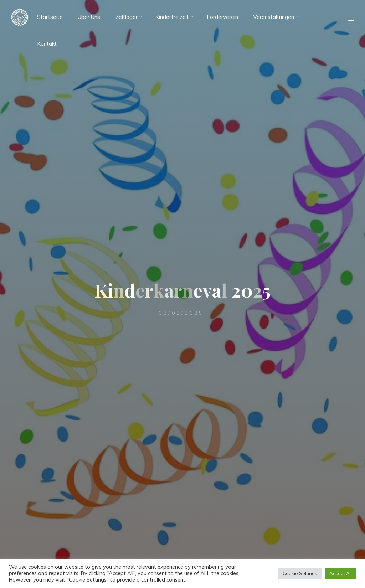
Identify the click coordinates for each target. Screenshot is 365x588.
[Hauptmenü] (348, 17)
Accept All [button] (341, 573)
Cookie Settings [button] (300, 573)
